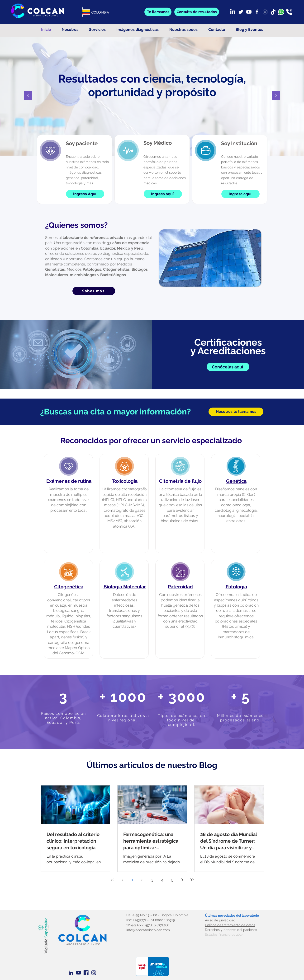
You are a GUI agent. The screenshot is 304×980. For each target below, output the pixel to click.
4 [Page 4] (162, 880)
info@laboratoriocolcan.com (148, 930)
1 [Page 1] (132, 880)
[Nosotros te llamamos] (236, 412)
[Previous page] (122, 880)
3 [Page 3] (152, 880)
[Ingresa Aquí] (85, 194)
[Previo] (28, 96)
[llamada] (289, 12)
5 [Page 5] (172, 880)
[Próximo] (276, 96)
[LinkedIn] (233, 12)
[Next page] (182, 880)
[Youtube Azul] (78, 973)
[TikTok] (273, 12)
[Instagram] (265, 12)
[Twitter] (241, 12)
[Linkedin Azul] (71, 973)
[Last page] (192, 880)
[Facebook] (257, 12)
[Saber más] (94, 291)
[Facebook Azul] (86, 973)
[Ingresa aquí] (163, 194)
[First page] (112, 880)
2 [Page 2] (142, 880)
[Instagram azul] (94, 973)
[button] (197, 12)
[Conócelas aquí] (228, 367)
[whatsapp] (281, 12)
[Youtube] (249, 12)
